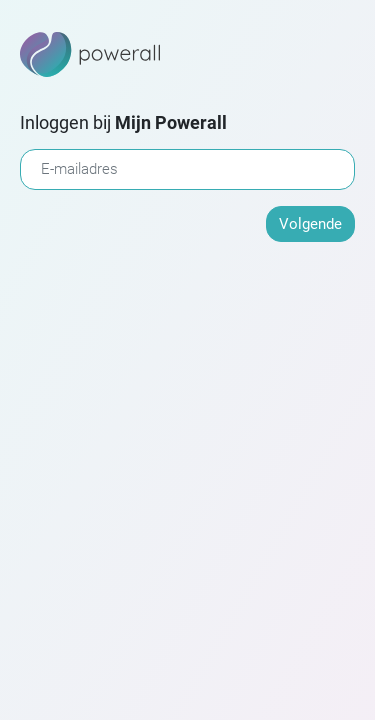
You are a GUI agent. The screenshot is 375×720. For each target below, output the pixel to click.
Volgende (310, 224)
